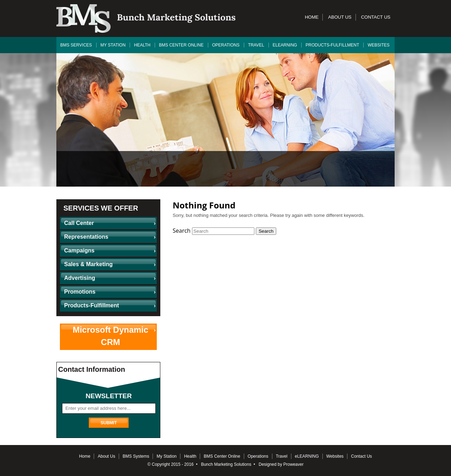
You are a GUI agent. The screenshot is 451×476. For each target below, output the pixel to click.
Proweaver (293, 464)
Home (312, 17)
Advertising (80, 278)
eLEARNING (285, 45)
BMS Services (76, 45)
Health (142, 45)
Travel (256, 45)
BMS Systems (136, 456)
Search (182, 231)
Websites (379, 45)
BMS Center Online (181, 45)
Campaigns (79, 250)
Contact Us (376, 17)
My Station (113, 45)
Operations (226, 45)
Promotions (80, 292)
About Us (340, 17)
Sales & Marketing (88, 264)
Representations (86, 237)
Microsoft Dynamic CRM (110, 336)
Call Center (79, 223)
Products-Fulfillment (332, 45)
